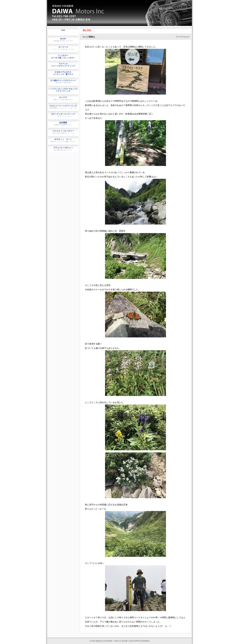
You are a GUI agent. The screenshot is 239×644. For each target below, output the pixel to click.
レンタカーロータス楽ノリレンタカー (63, 57)
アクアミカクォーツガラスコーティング (63, 65)
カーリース (63, 48)
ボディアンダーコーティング (63, 115)
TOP (63, 30)
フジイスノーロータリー (63, 132)
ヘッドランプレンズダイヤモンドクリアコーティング (63, 90)
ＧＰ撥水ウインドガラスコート (63, 81)
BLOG (87, 30)
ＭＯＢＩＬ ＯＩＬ (63, 140)
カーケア (63, 98)
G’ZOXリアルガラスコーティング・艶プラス (63, 73)
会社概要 (63, 123)
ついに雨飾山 (89, 37)
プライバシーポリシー (63, 149)
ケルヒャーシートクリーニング (63, 107)
